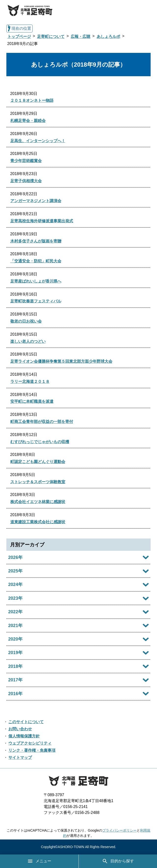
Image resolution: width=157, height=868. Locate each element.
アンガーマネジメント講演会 (36, 201)
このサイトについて (26, 722)
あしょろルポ (108, 37)
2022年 (15, 612)
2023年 (15, 598)
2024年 (15, 584)
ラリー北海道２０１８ (30, 382)
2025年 (15, 571)
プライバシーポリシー (119, 830)
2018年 (15, 666)
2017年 (15, 680)
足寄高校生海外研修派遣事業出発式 (42, 221)
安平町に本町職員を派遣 (32, 401)
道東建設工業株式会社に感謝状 (38, 522)
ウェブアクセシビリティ (30, 743)
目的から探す (118, 861)
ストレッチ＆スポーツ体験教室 (38, 482)
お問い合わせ (20, 729)
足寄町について (51, 37)
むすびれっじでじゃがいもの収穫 (40, 442)
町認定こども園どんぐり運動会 (38, 462)
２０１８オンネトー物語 (32, 100)
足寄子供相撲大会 (26, 181)
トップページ (19, 37)
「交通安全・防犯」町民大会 (36, 261)
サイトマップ (20, 757)
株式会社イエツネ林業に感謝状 (38, 502)
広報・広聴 (80, 37)
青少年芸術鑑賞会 (26, 161)
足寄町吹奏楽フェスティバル (36, 301)
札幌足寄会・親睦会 (28, 121)
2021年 (15, 626)
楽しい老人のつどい (28, 341)
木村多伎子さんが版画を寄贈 (36, 241)
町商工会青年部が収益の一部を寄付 (42, 422)
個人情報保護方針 (24, 736)
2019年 (15, 653)
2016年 (15, 694)
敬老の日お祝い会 (26, 321)
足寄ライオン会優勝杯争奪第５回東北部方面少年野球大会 (61, 361)
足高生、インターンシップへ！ (38, 141)
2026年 (15, 557)
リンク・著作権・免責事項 (32, 750)
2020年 (15, 639)
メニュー (39, 861)
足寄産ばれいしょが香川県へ (36, 281)
